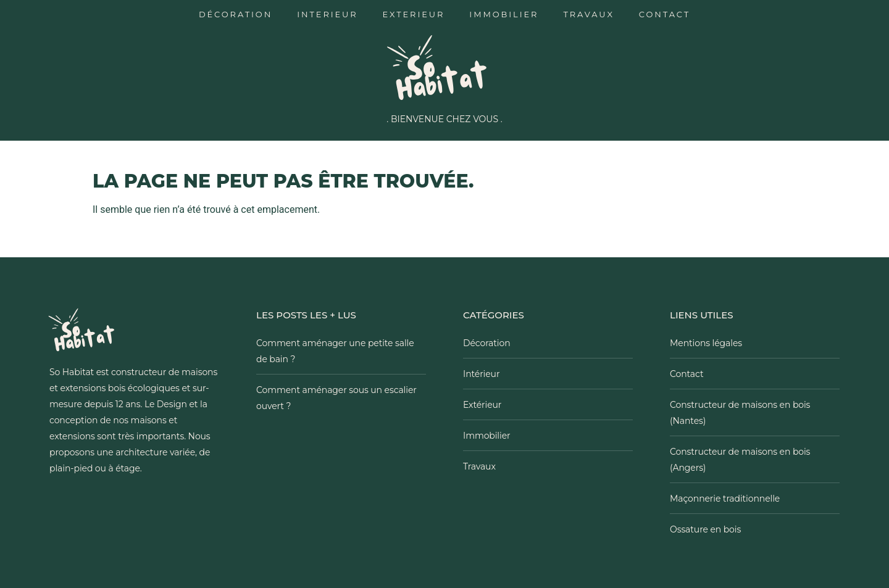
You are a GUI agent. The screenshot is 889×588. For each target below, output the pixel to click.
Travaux (588, 14)
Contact (665, 14)
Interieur (327, 14)
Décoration (236, 14)
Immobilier (504, 14)
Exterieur (414, 14)
